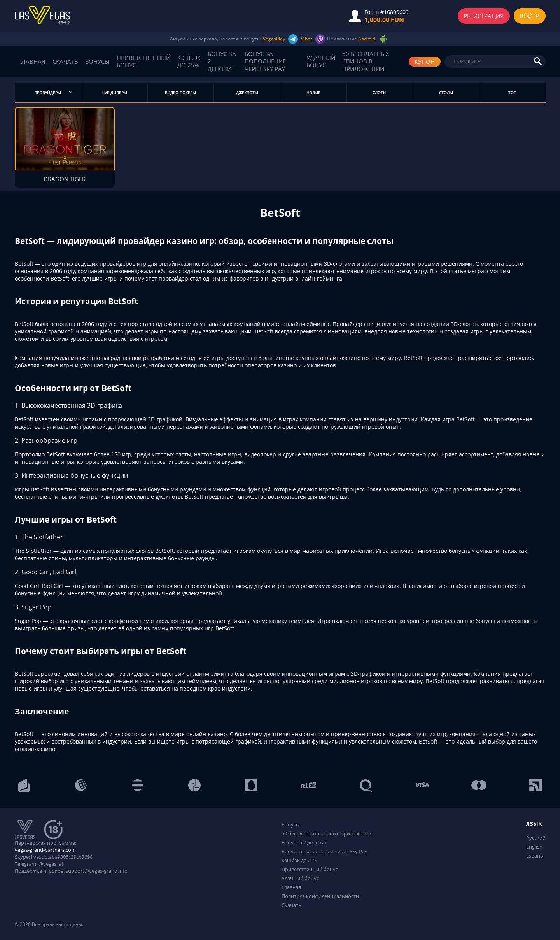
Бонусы (97, 62)
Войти (530, 16)
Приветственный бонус (143, 62)
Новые (313, 93)
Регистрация (484, 16)
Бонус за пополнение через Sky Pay (265, 61)
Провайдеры (48, 93)
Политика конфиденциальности (320, 897)
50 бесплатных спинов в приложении (366, 61)
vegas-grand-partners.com (45, 851)
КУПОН (425, 61)
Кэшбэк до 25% (189, 62)
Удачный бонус (321, 62)
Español (535, 856)
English (534, 847)
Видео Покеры (180, 93)
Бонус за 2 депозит (222, 61)
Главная (32, 62)
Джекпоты (247, 93)
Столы (446, 93)
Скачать (65, 62)
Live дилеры (114, 93)
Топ (512, 93)
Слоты (380, 93)
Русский (536, 838)
